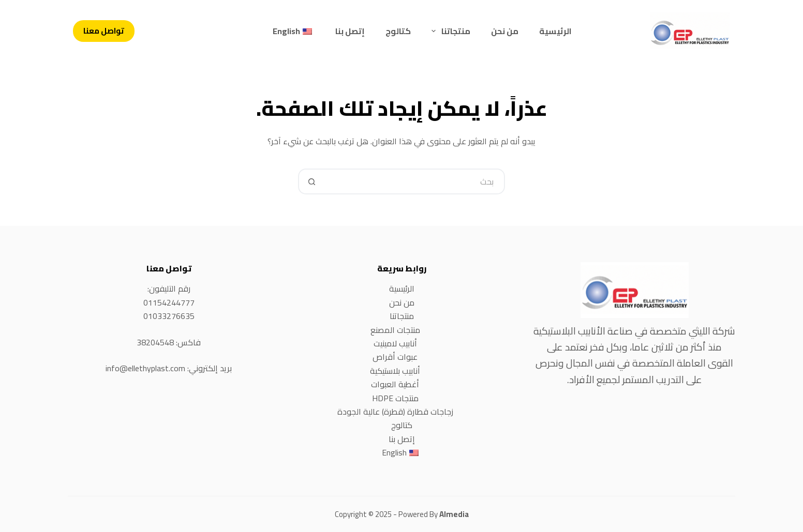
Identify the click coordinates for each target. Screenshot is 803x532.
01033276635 (169, 316)
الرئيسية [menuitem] (555, 31)
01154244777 (169, 302)
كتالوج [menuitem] (398, 31)
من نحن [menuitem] (505, 31)
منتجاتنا (402, 316)
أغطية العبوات (395, 384)
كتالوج (402, 425)
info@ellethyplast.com (145, 368)
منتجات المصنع (395, 330)
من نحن (402, 302)
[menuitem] (294, 31)
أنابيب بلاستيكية (395, 371)
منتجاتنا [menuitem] (449, 31)
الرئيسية (402, 288)
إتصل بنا (402, 439)
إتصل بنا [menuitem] (350, 31)
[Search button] (311, 181)
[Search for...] (414, 181)
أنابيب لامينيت (395, 343)
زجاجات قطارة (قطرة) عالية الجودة (395, 412)
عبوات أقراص (395, 357)
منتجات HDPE (395, 398)
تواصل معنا (104, 31)
